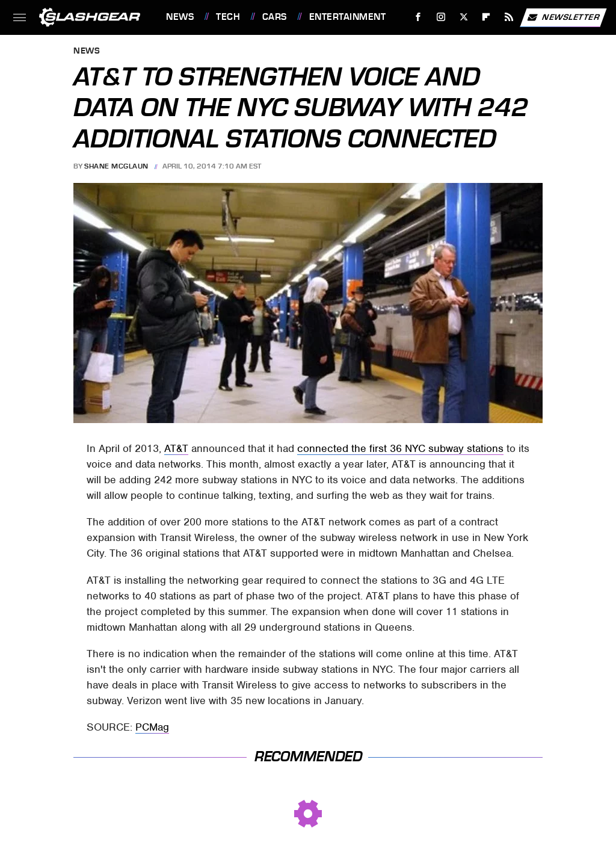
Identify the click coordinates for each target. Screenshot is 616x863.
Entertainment (348, 17)
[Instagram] (441, 17)
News (180, 17)
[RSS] (509, 17)
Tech (228, 17)
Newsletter (563, 17)
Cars (275, 17)
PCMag (152, 727)
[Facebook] (418, 17)
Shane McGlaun (116, 166)
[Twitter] (464, 17)
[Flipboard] (486, 17)
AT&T (176, 448)
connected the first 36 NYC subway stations (400, 448)
